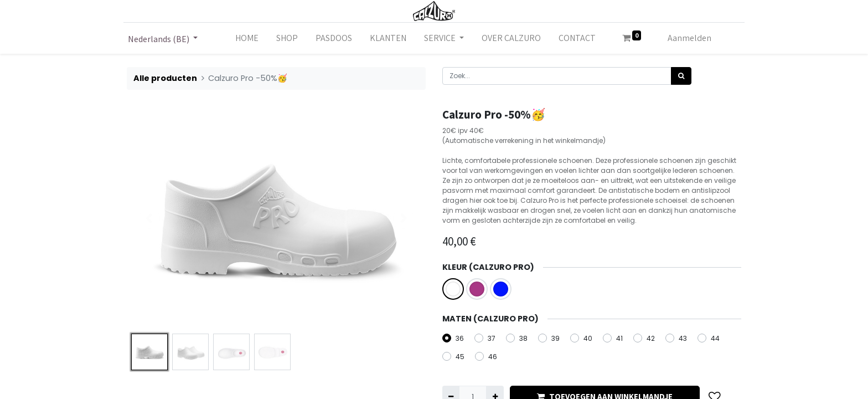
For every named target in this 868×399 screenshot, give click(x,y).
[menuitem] (247, 38)
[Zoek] (681, 76)
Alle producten (165, 78)
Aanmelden (689, 38)
